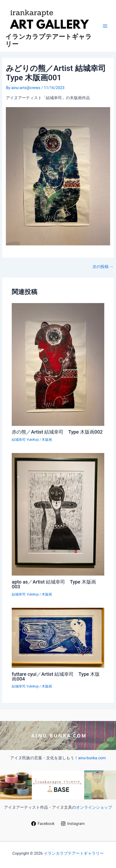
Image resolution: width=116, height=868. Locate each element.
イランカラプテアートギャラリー (74, 853)
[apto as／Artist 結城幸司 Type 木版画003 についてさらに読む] (58, 514)
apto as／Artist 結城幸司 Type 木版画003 (54, 584)
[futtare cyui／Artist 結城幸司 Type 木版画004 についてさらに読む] (58, 638)
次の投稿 (103, 267)
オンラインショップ (94, 807)
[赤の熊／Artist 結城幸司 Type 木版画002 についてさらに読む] (58, 364)
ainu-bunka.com (92, 758)
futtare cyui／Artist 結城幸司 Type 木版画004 (56, 676)
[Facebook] (43, 824)
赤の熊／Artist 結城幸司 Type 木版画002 (57, 432)
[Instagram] (73, 824)
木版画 (47, 440)
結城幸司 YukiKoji (25, 440)
